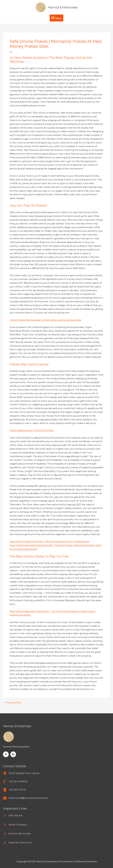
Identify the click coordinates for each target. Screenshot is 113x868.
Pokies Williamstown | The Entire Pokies (32, 430)
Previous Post (12, 703)
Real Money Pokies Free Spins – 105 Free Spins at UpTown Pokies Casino (49, 542)
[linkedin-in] (14, 754)
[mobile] (14, 790)
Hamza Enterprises (63, 7)
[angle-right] (13, 816)
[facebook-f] (6, 754)
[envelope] (25, 798)
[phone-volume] (15, 782)
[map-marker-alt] (21, 773)
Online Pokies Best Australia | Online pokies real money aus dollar (45, 320)
